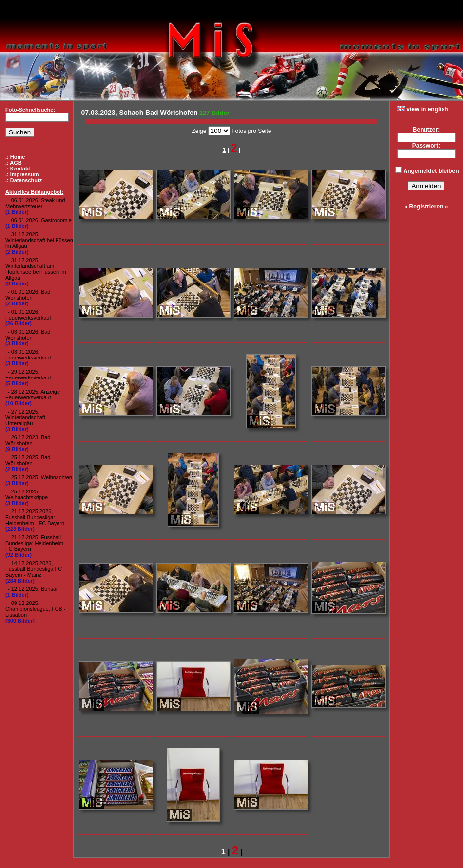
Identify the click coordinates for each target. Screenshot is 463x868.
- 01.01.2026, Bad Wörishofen (28, 295)
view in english (423, 109)
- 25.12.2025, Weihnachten (40, 477)
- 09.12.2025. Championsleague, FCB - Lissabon (36, 609)
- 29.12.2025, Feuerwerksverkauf (28, 375)
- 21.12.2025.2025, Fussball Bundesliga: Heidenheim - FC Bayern (35, 517)
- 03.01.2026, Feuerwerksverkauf (28, 355)
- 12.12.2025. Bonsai (33, 589)
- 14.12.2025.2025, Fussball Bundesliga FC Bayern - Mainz (34, 569)
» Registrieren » (426, 207)
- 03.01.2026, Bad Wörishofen (28, 335)
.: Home (15, 157)
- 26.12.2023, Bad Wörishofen (28, 440)
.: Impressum (22, 174)
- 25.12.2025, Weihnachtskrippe (27, 494)
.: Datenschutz (24, 180)
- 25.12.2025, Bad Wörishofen (28, 460)
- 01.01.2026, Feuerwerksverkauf (28, 315)
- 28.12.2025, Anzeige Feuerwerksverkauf (33, 395)
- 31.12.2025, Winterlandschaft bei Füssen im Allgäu (39, 240)
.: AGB (14, 163)
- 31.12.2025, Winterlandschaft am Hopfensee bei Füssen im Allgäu (36, 269)
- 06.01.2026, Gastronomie (40, 220)
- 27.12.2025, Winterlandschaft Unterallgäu (25, 417)
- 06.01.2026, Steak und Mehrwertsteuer (35, 203)
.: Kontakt (18, 169)
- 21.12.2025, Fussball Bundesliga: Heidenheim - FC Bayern (36, 543)
